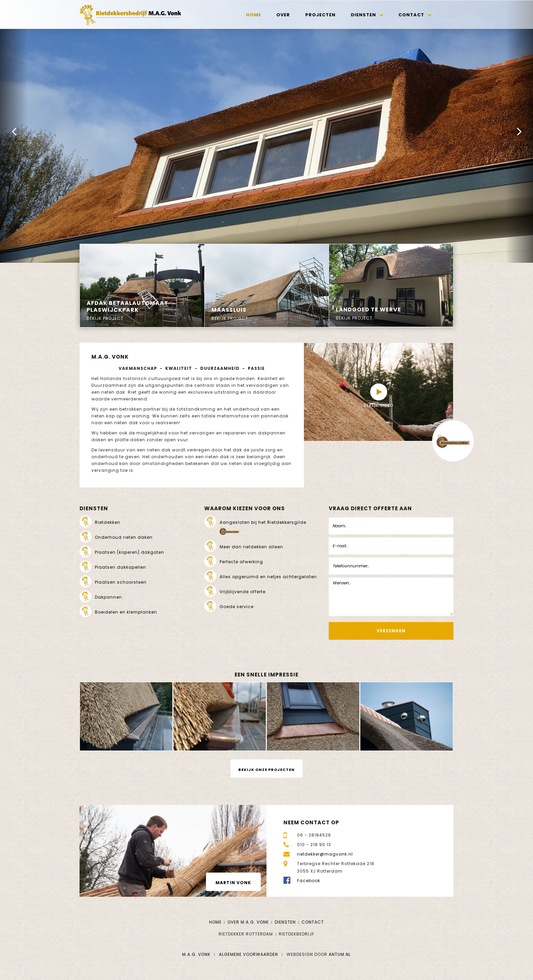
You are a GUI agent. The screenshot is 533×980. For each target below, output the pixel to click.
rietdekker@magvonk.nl (325, 854)
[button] (14, 131)
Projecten (320, 15)
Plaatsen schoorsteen (121, 582)
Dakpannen (108, 597)
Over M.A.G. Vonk (248, 922)
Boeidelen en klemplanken (126, 612)
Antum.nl (340, 954)
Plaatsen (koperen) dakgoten (130, 552)
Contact (411, 15)
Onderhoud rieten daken (124, 537)
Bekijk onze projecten (266, 770)
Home (254, 15)
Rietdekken (108, 522)
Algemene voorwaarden (248, 954)
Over (283, 15)
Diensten (363, 15)
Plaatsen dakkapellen (121, 567)
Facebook (309, 881)
